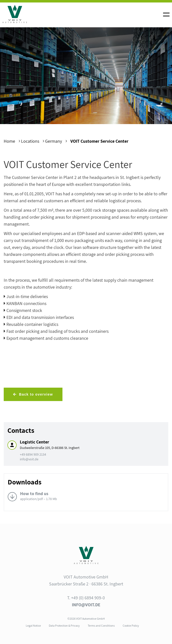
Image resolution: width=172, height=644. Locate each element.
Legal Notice (33, 626)
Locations (30, 141)
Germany (54, 141)
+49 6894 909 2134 (33, 454)
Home (9, 141)
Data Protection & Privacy (64, 626)
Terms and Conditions (101, 626)
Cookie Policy (131, 626)
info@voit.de (29, 459)
